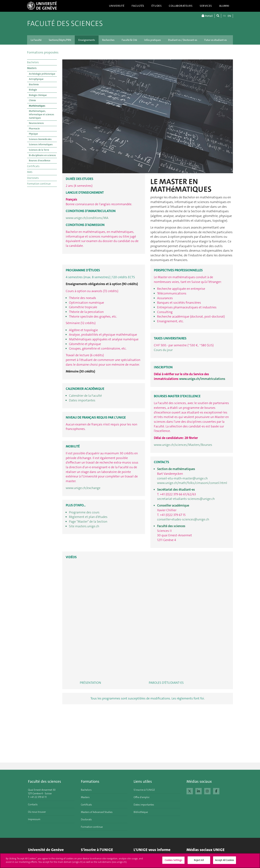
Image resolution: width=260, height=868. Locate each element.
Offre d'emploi (142, 797)
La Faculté (36, 40)
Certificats (33, 166)
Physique (33, 134)
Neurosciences (36, 123)
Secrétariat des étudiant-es (176, 490)
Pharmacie (34, 129)
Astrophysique (36, 79)
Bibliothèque (141, 812)
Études (157, 6)
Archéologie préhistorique (42, 74)
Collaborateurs (181, 6)
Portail (207, 16)
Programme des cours (84, 512)
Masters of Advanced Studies (97, 812)
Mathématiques (37, 106)
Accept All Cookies (225, 860)
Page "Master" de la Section (88, 522)
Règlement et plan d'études (88, 517)
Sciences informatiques (41, 144)
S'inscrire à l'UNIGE (144, 790)
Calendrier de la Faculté (85, 396)
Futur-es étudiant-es (216, 40)
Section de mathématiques (176, 469)
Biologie (33, 90)
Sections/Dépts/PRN (60, 40)
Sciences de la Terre (39, 150)
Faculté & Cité (129, 40)
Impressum (34, 819)
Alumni (224, 6)
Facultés (138, 6)
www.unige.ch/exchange (83, 488)
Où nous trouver (37, 812)
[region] (130, 861)
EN (229, 16)
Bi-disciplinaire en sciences (42, 155)
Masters (32, 68)
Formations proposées (43, 52)
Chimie (32, 100)
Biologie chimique (38, 95)
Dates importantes (82, 400)
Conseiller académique (173, 505)
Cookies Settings (173, 860)
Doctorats (33, 178)
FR (224, 16)
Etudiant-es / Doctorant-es (183, 40)
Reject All (199, 860)
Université (117, 6)
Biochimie (34, 84)
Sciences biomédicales (40, 139)
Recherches (108, 40)
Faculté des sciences (65, 23)
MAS (30, 172)
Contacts (33, 804)
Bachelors (33, 62)
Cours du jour (163, 350)
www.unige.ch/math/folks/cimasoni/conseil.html (192, 483)
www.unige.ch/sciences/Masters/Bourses (183, 445)
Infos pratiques (153, 40)
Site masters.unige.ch (84, 526)
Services (206, 6)
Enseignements (87, 40)
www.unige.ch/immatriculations (202, 379)
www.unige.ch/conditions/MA (87, 218)
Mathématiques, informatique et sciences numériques (42, 114)
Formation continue (39, 184)
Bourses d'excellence (40, 161)
